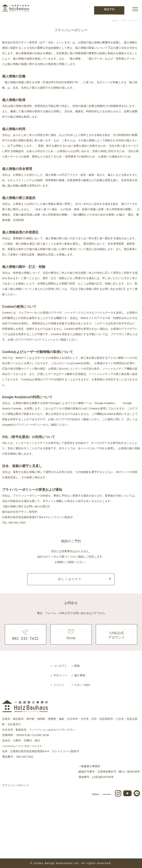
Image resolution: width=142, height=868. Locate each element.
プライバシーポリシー (16, 785)
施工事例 (80, 675)
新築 (77, 666)
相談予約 (109, 9)
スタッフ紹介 (82, 685)
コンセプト (60, 666)
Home (115, 21)
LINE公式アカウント (117, 635)
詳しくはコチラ (70, 579)
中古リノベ (60, 675)
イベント (59, 685)
